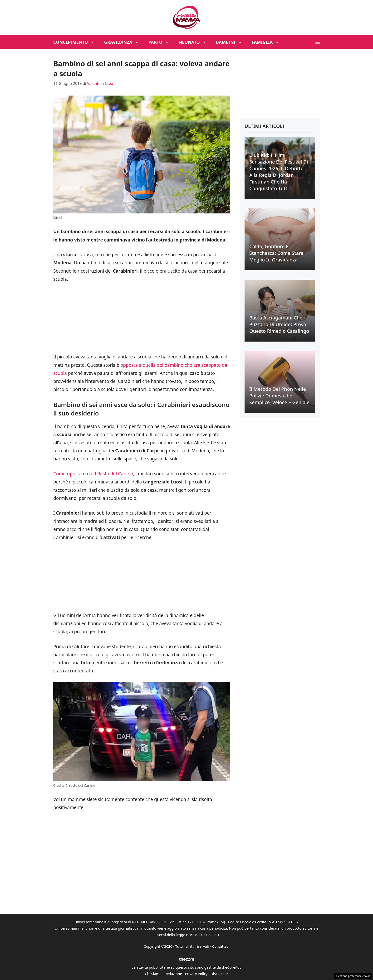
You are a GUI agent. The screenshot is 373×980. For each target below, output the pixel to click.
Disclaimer (219, 974)
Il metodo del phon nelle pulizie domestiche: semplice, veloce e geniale (279, 396)
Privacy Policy (196, 974)
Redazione (173, 974)
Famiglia (268, 42)
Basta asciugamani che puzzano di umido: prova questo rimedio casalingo (279, 324)
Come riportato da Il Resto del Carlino (93, 474)
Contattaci (221, 946)
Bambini (231, 42)
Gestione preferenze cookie (353, 976)
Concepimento (76, 42)
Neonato (195, 42)
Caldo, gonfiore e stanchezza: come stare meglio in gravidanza (276, 253)
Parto (161, 42)
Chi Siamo (153, 974)
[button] (318, 42)
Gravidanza (124, 42)
